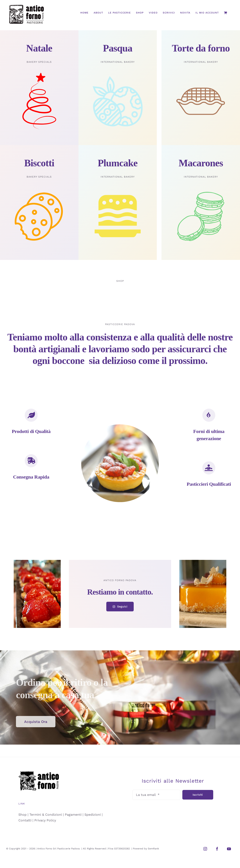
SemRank (153, 849)
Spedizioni (93, 815)
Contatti (25, 820)
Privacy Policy (45, 820)
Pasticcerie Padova (69, 849)
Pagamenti (73, 815)
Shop (22, 815)
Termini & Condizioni (46, 815)
